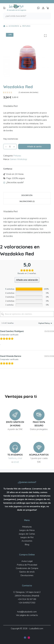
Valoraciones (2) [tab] (27, 201)
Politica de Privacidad (27, 565)
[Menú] (4, 8)
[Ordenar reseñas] (45, 323)
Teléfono (12, 458)
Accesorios (27, 541)
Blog (27, 545)
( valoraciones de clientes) (28, 92)
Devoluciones (27, 575)
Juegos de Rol (27, 537)
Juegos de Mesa (27, 530)
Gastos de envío (27, 572)
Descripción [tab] (27, 195)
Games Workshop (18, 159)
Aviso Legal (27, 561)
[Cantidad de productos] (10, 147)
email (16, 462)
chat (20, 458)
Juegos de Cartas (27, 534)
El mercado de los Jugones (17, 10)
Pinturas (17, 156)
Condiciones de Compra (27, 568)
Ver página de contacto (27, 615)
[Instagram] (29, 638)
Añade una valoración (27, 280)
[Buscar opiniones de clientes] (27, 314)
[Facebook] (25, 638)
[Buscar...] (24, 16)
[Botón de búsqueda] (47, 16)
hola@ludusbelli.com (27, 612)
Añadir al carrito (34, 147)
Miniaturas (27, 527)
